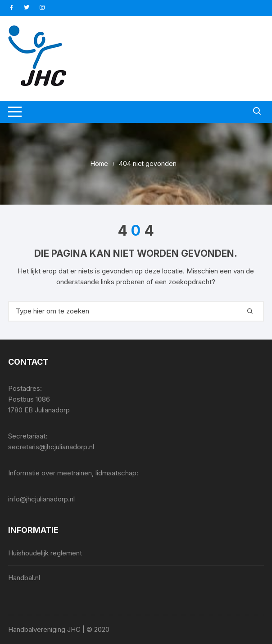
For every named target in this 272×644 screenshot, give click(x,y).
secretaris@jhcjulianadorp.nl (51, 447)
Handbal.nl (24, 578)
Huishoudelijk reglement (45, 553)
